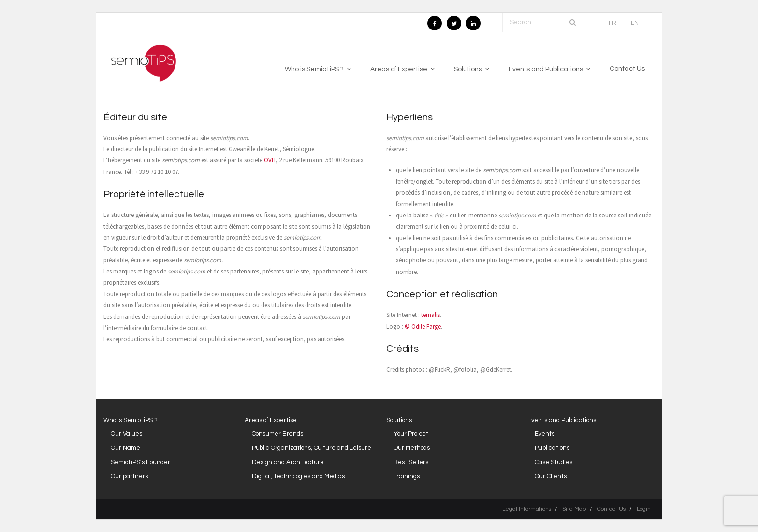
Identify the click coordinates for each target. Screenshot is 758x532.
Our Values (126, 434)
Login (644, 509)
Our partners (129, 476)
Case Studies (554, 462)
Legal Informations (527, 509)
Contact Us (611, 509)
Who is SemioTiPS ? (131, 420)
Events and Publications (562, 420)
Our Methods (412, 448)
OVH (270, 160)
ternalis (430, 315)
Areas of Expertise (271, 420)
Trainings (407, 476)
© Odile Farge (423, 326)
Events (545, 434)
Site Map (574, 509)
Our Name (125, 448)
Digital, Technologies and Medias (298, 476)
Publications (552, 448)
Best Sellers (411, 462)
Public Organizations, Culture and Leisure (312, 448)
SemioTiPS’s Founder (140, 462)
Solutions (399, 420)
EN (635, 23)
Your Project (411, 434)
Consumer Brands (277, 434)
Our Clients (551, 476)
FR (612, 23)
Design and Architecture (288, 462)
